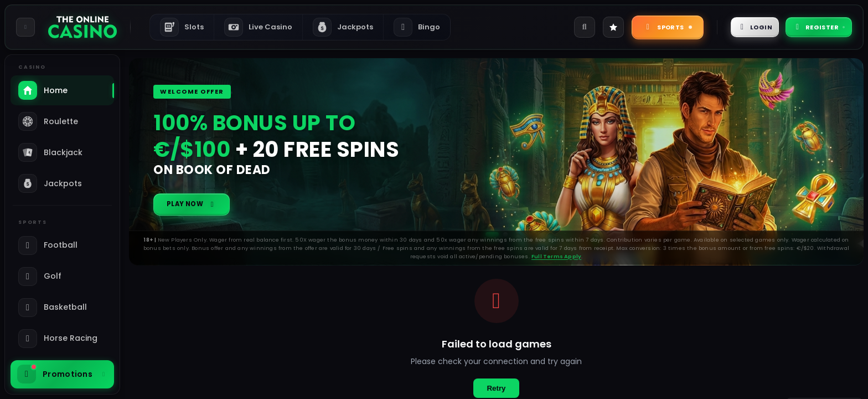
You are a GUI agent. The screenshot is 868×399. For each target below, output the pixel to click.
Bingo (417, 27)
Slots (182, 27)
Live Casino (258, 27)
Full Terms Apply (556, 262)
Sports (644, 27)
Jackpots (343, 27)
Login (737, 27)
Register (813, 27)
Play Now (197, 207)
